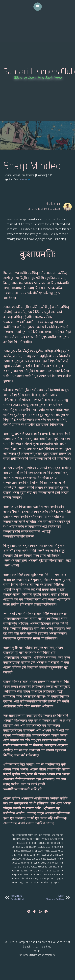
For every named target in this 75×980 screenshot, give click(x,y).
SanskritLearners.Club (39, 71)
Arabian (23, 180)
